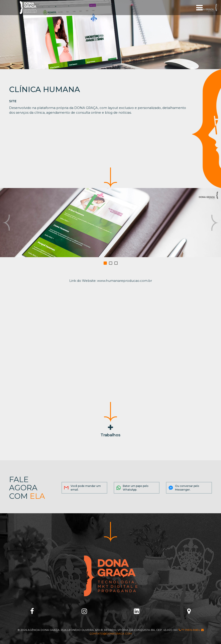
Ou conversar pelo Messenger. (187, 488)
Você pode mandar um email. (86, 488)
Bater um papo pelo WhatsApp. (136, 488)
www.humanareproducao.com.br (125, 281)
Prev (6, 223)
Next (215, 223)
